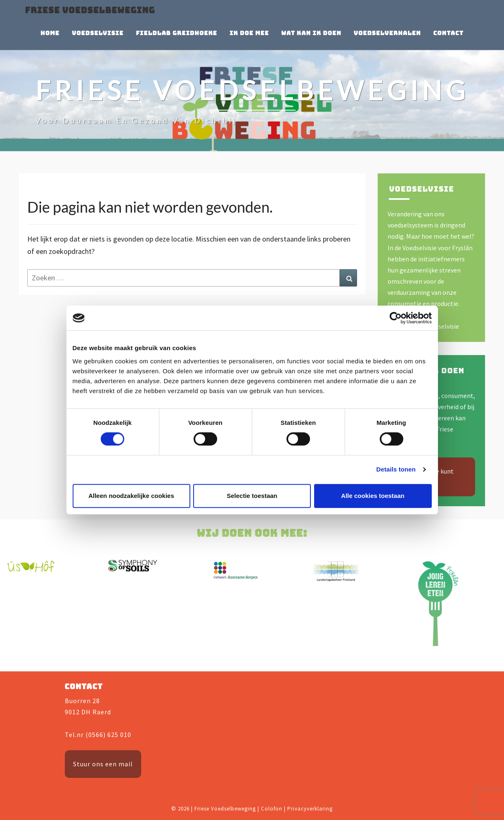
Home (50, 33)
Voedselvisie (98, 33)
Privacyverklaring (310, 809)
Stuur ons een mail (103, 764)
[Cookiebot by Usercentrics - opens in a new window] (396, 318)
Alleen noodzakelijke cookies (131, 496)
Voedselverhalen (387, 33)
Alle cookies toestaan (373, 496)
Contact (448, 33)
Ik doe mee (249, 33)
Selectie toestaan (252, 496)
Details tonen (396, 469)
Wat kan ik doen (311, 33)
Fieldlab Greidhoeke (176, 33)
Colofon (272, 809)
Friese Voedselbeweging (90, 10)
